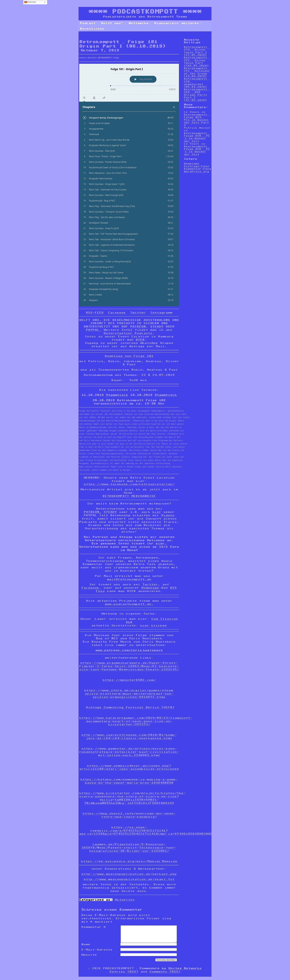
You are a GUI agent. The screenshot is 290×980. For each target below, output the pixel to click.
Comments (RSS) (165, 975)
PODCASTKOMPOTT (145, 11)
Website (89, 958)
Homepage (150, 588)
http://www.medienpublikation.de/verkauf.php (129, 874)
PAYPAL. (94, 330)
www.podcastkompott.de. (129, 604)
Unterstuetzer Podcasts (128, 333)
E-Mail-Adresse (97, 953)
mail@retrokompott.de (129, 579)
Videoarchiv (166, 23)
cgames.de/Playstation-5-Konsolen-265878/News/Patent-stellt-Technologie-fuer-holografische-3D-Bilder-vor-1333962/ (129, 848)
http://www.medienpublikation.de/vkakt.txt (129, 879)
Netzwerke (140, 23)
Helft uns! (113, 23)
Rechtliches (93, 29)
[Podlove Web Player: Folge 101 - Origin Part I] (129, 185)
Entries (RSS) (124, 975)
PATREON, (93, 512)
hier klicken (153, 625)
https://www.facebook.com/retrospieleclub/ (129, 484)
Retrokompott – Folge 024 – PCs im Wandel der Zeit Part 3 (197, 120)
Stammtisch (117, 395)
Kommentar (93, 927)
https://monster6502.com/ (129, 680)
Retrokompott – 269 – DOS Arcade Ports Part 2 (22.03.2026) (197, 95)
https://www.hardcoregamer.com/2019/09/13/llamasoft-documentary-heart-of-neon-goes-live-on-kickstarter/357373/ (136, 721)
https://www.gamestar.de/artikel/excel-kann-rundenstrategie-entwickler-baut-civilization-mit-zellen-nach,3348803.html (129, 752)
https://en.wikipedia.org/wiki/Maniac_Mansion (129, 861)
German (30, 2)
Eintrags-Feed (196, 166)
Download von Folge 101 (129, 356)
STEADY (157, 326)
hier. (161, 543)
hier (157, 512)
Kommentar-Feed (197, 169)
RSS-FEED (95, 313)
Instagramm (161, 313)
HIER (140, 340)
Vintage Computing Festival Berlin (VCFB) (130, 707)
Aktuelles (125, 900)
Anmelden (191, 164)
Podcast (89, 23)
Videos (168, 515)
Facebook (117, 313)
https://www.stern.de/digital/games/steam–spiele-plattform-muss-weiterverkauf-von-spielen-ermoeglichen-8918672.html (129, 694)
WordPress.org (196, 172)
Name (86, 948)
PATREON (138, 326)
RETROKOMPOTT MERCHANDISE (129, 496)
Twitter (138, 313)
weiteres (192, 23)
